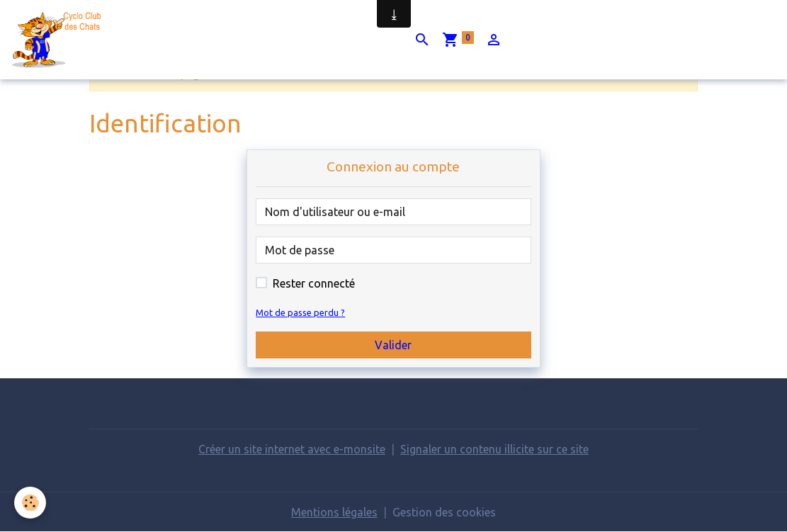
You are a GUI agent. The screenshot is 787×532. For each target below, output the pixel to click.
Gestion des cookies (444, 512)
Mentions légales (334, 512)
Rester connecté (314, 283)
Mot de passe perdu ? (300, 312)
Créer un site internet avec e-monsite (292, 449)
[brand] (61, 40)
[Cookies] (30, 503)
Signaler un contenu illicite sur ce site (494, 449)
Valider (393, 345)
